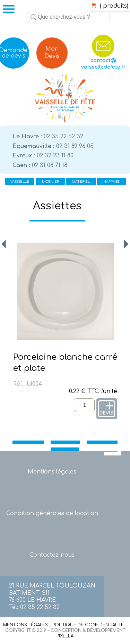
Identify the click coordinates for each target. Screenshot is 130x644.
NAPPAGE (111, 182)
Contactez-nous (52, 555)
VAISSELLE (20, 182)
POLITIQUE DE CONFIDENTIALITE (88, 625)
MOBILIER (50, 182)
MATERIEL (81, 182)
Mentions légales (52, 472)
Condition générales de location (52, 513)
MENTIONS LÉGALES (25, 625)
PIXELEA (65, 636)
